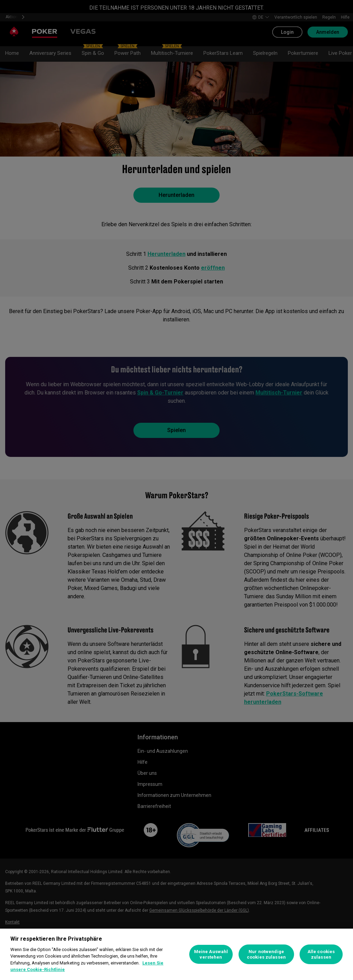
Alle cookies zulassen (321, 954)
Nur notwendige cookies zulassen (266, 954)
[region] (176, 954)
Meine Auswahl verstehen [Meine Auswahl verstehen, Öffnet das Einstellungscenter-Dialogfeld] (211, 954)
